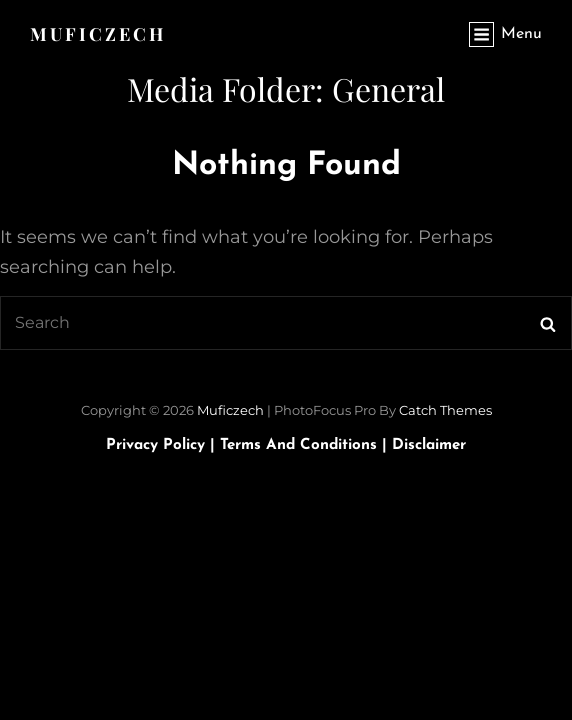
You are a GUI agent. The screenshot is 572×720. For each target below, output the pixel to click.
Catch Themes (445, 410)
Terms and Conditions (306, 445)
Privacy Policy (163, 445)
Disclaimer (429, 445)
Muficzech (98, 34)
